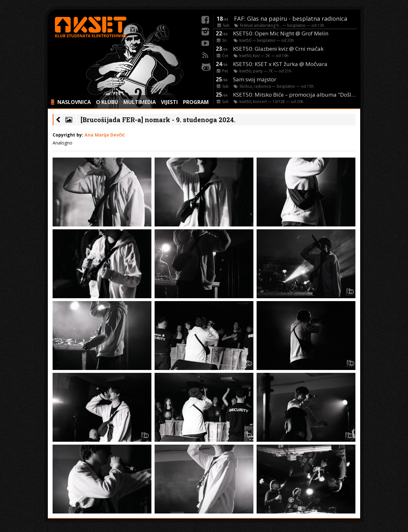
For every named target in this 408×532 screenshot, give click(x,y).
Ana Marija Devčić (105, 135)
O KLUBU (107, 102)
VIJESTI (169, 102)
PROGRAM (196, 102)
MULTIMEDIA (140, 102)
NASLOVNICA (74, 102)
